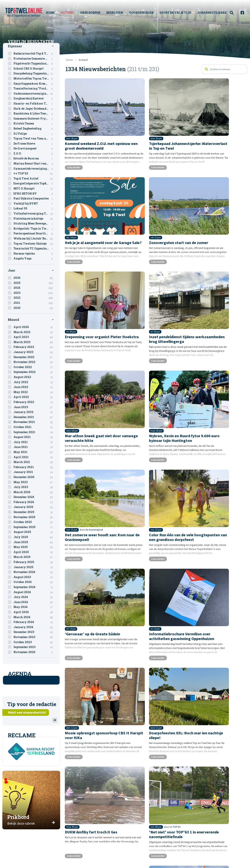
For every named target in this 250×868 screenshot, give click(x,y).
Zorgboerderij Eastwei (33, 98)
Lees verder (77, 157)
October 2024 (33, 582)
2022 (33, 298)
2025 (33, 283)
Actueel (83, 60)
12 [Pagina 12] (156, 702)
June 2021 (33, 447)
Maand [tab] (13, 320)
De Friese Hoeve (33, 144)
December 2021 (33, 417)
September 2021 (33, 432)
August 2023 (33, 577)
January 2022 (33, 412)
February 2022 (33, 402)
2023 (33, 293)
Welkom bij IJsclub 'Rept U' (33, 239)
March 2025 (33, 557)
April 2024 (33, 612)
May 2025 (33, 547)
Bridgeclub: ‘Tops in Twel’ (33, 229)
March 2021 (33, 462)
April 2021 (33, 457)
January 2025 (33, 567)
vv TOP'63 (91, 566)
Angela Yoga (33, 258)
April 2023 (33, 337)
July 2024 (33, 597)
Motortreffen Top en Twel (33, 79)
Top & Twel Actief (33, 179)
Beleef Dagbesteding (33, 129)
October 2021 (33, 427)
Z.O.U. (33, 154)
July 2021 (33, 442)
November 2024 (33, 572)
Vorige (100, 702)
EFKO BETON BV (33, 194)
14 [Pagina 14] (173, 702)
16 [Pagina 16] (190, 702)
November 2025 (33, 517)
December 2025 (33, 512)
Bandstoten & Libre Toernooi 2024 (34, 114)
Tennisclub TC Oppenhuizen (33, 249)
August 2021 (33, 437)
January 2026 (33, 507)
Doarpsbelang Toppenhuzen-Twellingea (34, 73)
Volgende (210, 702)
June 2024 (33, 602)
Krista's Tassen (33, 123)
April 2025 (33, 552)
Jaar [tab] (12, 270)
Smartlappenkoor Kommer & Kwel (34, 84)
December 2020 (33, 477)
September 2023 (33, 647)
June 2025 (33, 542)
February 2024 (33, 622)
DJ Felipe (33, 134)
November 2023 (33, 637)
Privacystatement (151, 860)
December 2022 (33, 357)
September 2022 (33, 372)
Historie (80, 860)
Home (69, 60)
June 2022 (33, 387)
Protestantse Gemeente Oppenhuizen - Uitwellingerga (34, 59)
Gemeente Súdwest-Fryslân (33, 119)
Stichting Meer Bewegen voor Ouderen (34, 223)
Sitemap (142, 848)
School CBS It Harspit (33, 69)
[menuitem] (234, 13)
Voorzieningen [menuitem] (146, 13)
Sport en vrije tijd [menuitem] (176, 13)
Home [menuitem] (57, 13)
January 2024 (33, 627)
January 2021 (33, 472)
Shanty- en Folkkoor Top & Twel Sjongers (34, 104)
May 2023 (33, 482)
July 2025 (33, 537)
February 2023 (33, 347)
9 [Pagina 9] (132, 702)
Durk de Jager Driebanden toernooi (34, 109)
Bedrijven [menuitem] (119, 13)
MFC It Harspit (33, 189)
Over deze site (85, 848)
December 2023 (33, 632)
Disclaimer (145, 854)
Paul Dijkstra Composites (33, 198)
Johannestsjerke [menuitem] (212, 13)
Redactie (80, 854)
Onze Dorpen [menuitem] (93, 13)
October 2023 (33, 642)
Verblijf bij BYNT (33, 204)
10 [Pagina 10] (140, 702)
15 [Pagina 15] (182, 702)
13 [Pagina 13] (164, 702)
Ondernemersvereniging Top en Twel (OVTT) (227, 566)
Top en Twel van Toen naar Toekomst (34, 139)
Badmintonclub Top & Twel (33, 54)
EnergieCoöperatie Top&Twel (34, 183)
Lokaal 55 (33, 208)
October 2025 (33, 522)
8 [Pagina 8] (125, 702)
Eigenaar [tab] (15, 46)
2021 (33, 303)
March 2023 (33, 342)
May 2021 (33, 452)
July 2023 (33, 487)
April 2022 (33, 397)
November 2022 (33, 362)
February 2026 (33, 502)
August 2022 (33, 377)
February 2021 (33, 467)
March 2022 (33, 332)
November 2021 (33, 422)
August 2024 (33, 592)
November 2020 (33, 652)
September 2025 (33, 527)
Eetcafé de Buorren (33, 158)
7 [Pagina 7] (118, 702)
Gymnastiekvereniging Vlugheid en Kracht (34, 169)
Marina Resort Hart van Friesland (34, 164)
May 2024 (33, 607)
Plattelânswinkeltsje (33, 219)
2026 (33, 278)
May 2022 (33, 392)
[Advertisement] (156, 741)
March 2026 (33, 492)
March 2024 (33, 617)
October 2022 (33, 367)
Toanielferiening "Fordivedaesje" (34, 88)
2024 (33, 288)
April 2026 (33, 327)
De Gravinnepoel (220, 302)
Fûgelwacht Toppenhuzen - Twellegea (34, 63)
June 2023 (33, 407)
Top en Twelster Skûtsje (33, 244)
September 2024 (33, 587)
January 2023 (33, 352)
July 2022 (33, 382)
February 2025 (33, 562)
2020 (33, 308)
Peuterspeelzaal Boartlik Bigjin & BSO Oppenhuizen (34, 233)
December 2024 (33, 497)
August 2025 (33, 532)
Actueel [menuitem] (75, 13)
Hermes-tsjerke (33, 254)
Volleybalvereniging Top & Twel (34, 214)
